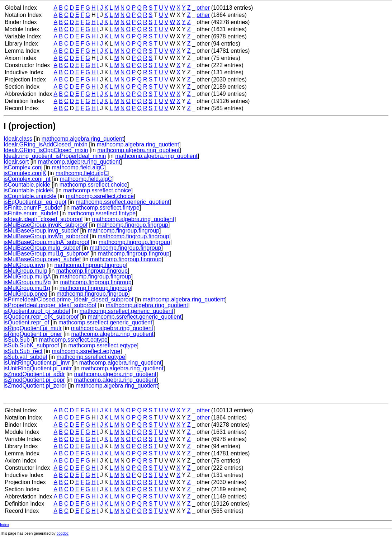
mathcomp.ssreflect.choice (93, 185)
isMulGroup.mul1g (27, 288)
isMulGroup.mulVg (27, 282)
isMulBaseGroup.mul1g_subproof (46, 254)
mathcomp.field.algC (78, 167)
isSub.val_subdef (25, 357)
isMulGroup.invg (24, 265)
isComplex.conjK (25, 173)
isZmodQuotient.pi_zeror (35, 386)
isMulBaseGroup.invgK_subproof (46, 225)
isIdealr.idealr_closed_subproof (43, 219)
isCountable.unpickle (30, 196)
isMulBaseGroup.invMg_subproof (46, 236)
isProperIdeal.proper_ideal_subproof (50, 305)
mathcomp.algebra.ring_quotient (83, 139)
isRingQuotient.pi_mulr (33, 328)
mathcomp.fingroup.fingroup (133, 225)
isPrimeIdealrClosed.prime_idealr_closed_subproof (69, 299)
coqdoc (63, 533)
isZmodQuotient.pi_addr (34, 374)
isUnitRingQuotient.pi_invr (37, 363)
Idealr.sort (16, 162)
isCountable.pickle (27, 185)
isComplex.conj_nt (27, 179)
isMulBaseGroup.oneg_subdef (42, 259)
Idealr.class (18, 139)
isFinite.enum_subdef (31, 213)
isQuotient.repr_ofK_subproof (41, 317)
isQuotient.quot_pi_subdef (37, 311)
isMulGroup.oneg (25, 294)
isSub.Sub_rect (23, 351)
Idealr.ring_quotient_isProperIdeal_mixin (55, 156)
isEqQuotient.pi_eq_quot (35, 202)
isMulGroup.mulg (25, 271)
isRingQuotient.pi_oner (33, 334)
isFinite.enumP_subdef (33, 208)
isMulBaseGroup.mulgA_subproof (46, 242)
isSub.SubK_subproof (31, 345)
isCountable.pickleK (29, 190)
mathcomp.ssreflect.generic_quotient (122, 202)
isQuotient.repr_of (26, 322)
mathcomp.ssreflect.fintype (105, 208)
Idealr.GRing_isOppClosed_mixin (46, 150)
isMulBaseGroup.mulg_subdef (42, 248)
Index (4, 525)
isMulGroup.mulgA (27, 276)
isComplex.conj (23, 167)
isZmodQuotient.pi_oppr (34, 380)
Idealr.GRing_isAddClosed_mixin (46, 144)
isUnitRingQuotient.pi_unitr (38, 368)
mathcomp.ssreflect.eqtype (73, 340)
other (203, 8)
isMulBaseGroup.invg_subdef (41, 231)
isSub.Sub (17, 340)
